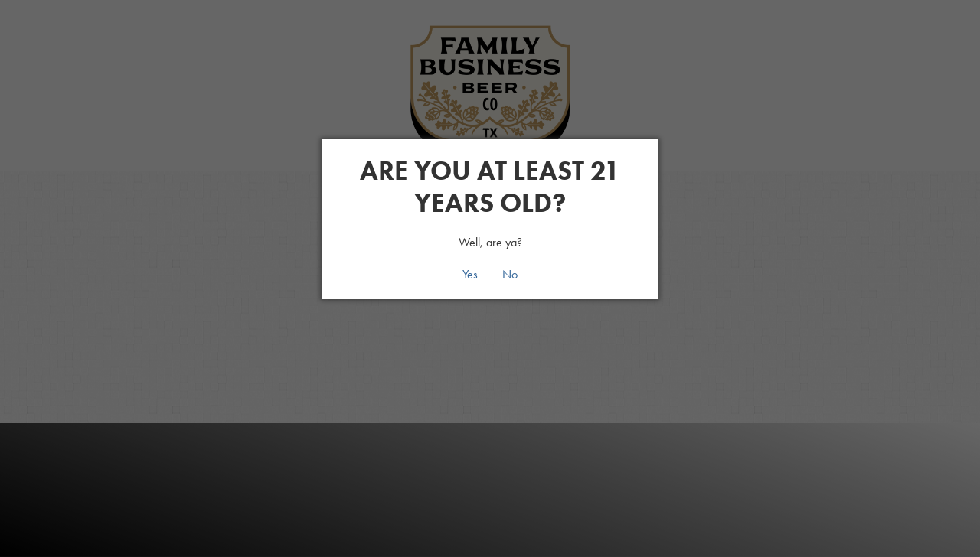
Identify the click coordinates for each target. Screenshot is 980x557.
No (510, 274)
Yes (470, 274)
